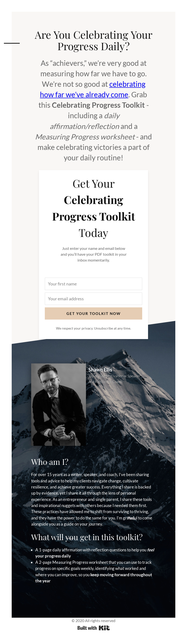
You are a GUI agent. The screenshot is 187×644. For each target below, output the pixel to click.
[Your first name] (93, 284)
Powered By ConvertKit (94, 628)
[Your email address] (93, 299)
